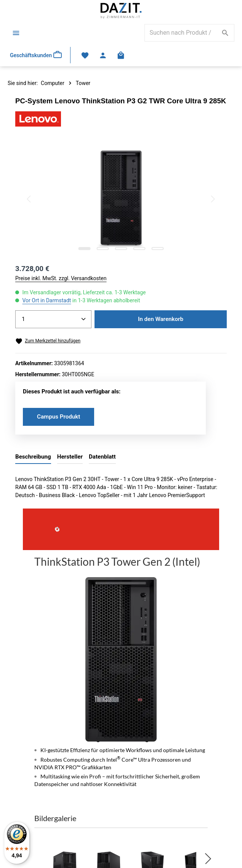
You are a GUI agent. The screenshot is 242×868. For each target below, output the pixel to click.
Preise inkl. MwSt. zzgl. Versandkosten (61, 278)
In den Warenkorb (161, 319)
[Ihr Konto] (103, 55)
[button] (208, 859)
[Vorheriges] (29, 199)
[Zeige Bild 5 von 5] (157, 249)
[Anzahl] (53, 319)
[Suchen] (225, 33)
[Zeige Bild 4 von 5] (139, 249)
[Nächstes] (212, 199)
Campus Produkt (58, 417)
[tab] (33, 457)
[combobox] (181, 33)
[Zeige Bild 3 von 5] (121, 249)
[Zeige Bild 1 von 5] (84, 249)
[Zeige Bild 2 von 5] (103, 249)
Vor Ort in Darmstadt (46, 300)
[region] (121, 199)
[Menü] (16, 33)
